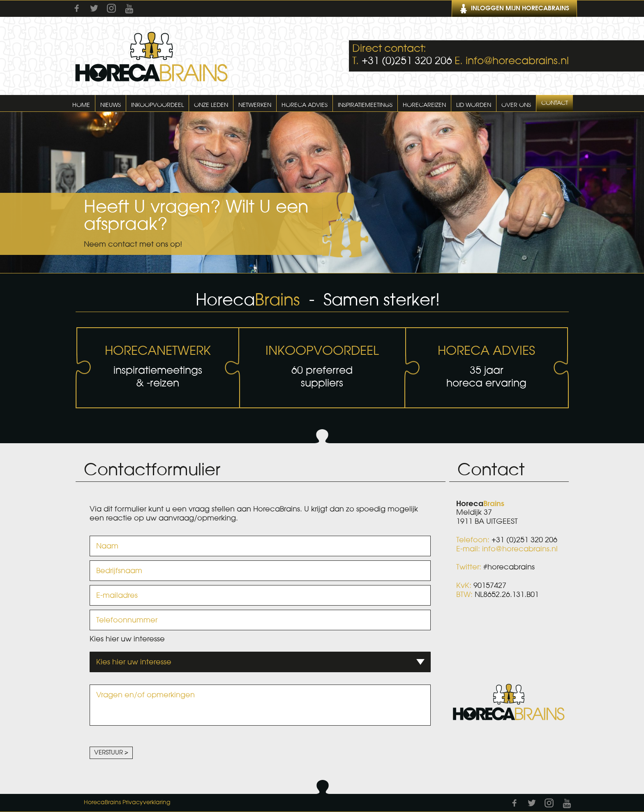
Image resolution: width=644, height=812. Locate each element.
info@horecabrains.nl (517, 61)
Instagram (111, 8)
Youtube (129, 9)
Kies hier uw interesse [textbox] (134, 662)
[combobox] (260, 662)
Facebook (77, 8)
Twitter (94, 8)
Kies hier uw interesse (127, 639)
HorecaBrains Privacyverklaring (127, 803)
